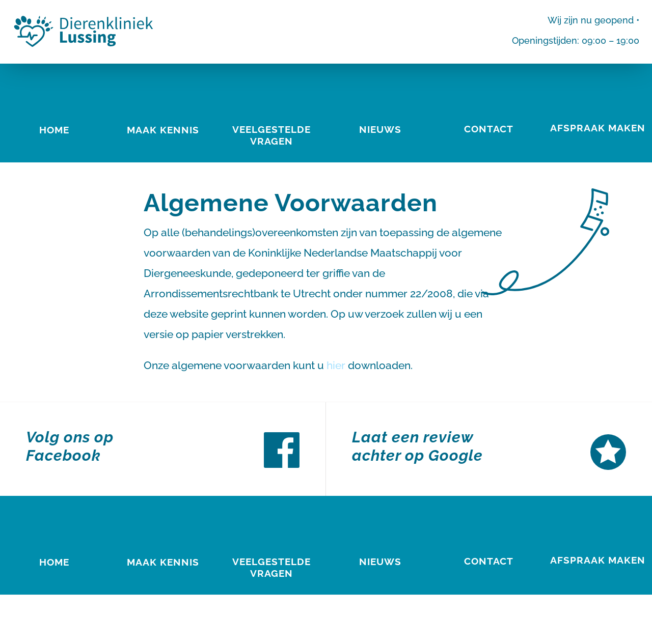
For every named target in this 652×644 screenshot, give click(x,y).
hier (336, 365)
